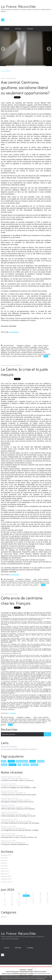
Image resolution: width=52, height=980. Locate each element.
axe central (12, 347)
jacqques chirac (32, 354)
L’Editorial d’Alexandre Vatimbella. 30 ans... (15, 779)
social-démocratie (14, 352)
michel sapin (13, 721)
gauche (4, 765)
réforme (43, 583)
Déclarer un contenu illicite (8, 973)
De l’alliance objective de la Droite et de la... (15, 786)
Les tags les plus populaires (40, 971)
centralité (19, 347)
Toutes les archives (7, 882)
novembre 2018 (6, 879)
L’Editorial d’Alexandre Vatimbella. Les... (14, 793)
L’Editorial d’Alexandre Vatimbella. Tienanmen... (16, 807)
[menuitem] (6, 29)
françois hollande (35, 723)
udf (19, 351)
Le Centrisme (14, 332)
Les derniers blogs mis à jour (12, 971)
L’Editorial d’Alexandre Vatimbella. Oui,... (14, 835)
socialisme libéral (26, 352)
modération (33, 347)
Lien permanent (7, 345)
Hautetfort (30, 969)
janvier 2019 (5, 874)
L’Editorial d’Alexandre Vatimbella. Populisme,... (16, 800)
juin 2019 (4, 861)
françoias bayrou (37, 581)
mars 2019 (4, 868)
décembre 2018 (6, 876)
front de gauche (12, 723)
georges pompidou (44, 354)
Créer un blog (23, 969)
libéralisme (41, 351)
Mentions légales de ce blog (21, 973)
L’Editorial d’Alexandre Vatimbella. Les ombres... (16, 814)
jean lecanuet (30, 356)
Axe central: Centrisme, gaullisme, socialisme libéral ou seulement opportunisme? (25, 87)
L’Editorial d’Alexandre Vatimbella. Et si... (14, 828)
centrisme (13, 765)
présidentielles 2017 (39, 352)
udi (19, 765)
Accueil (6, 29)
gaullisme (4, 352)
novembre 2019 (6, 855)
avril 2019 (4, 866)
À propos (30, 29)
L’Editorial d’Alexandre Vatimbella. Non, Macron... (17, 821)
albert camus (11, 585)
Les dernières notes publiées (26, 971)
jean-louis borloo (25, 581)
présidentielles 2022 (7, 354)
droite (4, 761)
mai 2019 (4, 863)
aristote (41, 347)
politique (41, 761)
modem (24, 351)
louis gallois (42, 719)
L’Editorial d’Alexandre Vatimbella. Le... (13, 843)
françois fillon (22, 583)
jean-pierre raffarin (32, 349)
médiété (26, 347)
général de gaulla (20, 354)
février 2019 (5, 871)
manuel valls (10, 349)
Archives (18, 29)
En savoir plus (41, 978)
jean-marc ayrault (33, 583)
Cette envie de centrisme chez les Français (22, 600)
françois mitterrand (18, 356)
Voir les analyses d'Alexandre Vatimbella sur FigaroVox (19, 749)
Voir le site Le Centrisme (9, 746)
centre (32, 761)
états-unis (34, 765)
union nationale (23, 723)
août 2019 (4, 858)
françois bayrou (22, 761)
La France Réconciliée (18, 6)
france (26, 765)
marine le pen (32, 721)
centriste (11, 761)
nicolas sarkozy (6, 356)
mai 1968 (38, 356)
